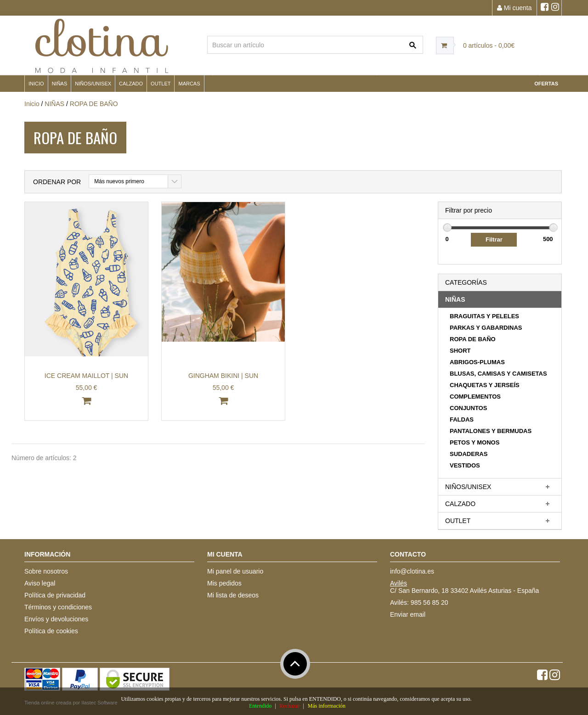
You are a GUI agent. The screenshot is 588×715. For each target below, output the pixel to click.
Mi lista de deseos (233, 595)
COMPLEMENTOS (475, 397)
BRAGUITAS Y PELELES (484, 316)
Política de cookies (51, 631)
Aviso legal (40, 583)
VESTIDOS (465, 465)
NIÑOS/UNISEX (93, 84)
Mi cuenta (514, 8)
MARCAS (189, 84)
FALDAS (462, 419)
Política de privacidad (55, 595)
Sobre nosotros (46, 571)
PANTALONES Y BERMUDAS (491, 431)
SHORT (460, 351)
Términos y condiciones (58, 607)
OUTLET (161, 84)
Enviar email (408, 614)
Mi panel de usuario (235, 571)
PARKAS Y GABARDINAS (486, 328)
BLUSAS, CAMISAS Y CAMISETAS (498, 374)
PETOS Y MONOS (475, 442)
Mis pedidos (224, 583)
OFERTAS (546, 84)
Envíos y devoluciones (56, 619)
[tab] (500, 300)
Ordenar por (57, 182)
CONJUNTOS (468, 408)
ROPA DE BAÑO (94, 104)
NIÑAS (60, 84)
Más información (327, 706)
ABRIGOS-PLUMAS (477, 362)
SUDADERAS (469, 454)
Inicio (36, 84)
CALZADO (131, 84)
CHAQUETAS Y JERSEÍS (485, 385)
